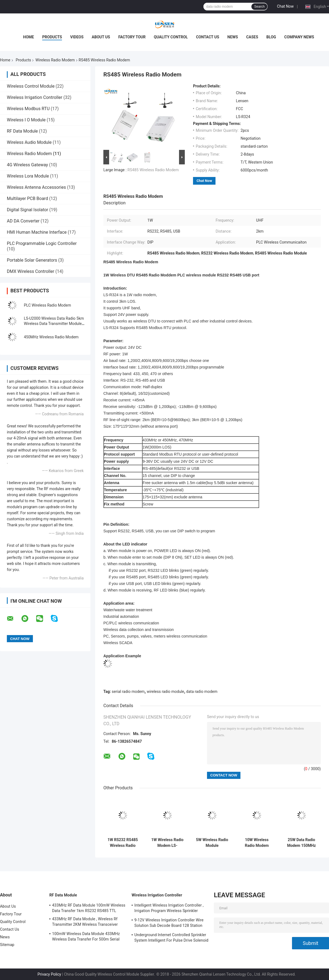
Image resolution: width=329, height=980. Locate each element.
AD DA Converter (23, 221)
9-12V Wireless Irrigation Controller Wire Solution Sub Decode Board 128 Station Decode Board (169, 924)
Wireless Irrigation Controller (35, 97)
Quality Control (171, 37)
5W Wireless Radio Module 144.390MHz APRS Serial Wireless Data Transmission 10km (212, 843)
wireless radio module (165, 692)
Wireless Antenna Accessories (36, 187)
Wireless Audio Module (29, 142)
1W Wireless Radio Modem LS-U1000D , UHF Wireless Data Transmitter (167, 843)
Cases (252, 37)
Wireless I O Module (26, 120)
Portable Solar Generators (32, 260)
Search (259, 7)
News (233, 37)
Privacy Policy (49, 974)
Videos (77, 37)
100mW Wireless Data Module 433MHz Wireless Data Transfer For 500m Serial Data (86, 937)
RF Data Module (22, 131)
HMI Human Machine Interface (37, 232)
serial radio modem (128, 692)
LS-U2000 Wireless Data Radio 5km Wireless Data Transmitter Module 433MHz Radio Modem (54, 324)
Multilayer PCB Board (27, 198)
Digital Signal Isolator (28, 210)
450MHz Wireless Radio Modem (51, 337)
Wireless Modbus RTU (28, 109)
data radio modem (202, 692)
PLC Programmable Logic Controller (42, 243)
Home (29, 37)
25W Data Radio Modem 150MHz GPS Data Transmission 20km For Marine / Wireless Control (302, 843)
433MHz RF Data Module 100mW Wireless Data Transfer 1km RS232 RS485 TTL (89, 908)
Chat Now (285, 6)
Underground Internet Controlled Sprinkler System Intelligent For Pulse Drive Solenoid (171, 938)
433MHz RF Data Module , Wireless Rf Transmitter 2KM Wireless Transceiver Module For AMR (85, 922)
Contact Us (208, 37)
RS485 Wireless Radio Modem (153, 170)
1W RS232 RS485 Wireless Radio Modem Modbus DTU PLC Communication (123, 843)
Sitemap (7, 945)
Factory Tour (132, 37)
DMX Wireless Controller (31, 271)
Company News (299, 37)
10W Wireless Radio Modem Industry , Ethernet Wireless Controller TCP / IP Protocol (257, 843)
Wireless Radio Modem (55, 60)
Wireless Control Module (31, 86)
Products (52, 37)
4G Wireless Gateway (27, 165)
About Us (101, 37)
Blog (271, 37)
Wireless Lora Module (28, 176)
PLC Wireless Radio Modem (47, 305)
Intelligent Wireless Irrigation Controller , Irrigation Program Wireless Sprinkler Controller (169, 909)
